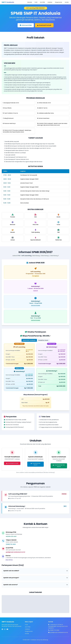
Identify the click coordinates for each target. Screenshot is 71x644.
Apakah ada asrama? (35, 585)
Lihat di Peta (9, 560)
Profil (36, 2)
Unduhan (50, 2)
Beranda (30, 2)
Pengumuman (59, 2)
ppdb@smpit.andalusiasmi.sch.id (15, 552)
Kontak (67, 2)
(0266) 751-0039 (11, 544)
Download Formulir (44, 25)
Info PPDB (42, 2)
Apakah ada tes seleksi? (35, 571)
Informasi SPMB (26, 25)
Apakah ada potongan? (35, 578)
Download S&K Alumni (35, 464)
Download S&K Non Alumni (59, 466)
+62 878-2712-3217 (11, 536)
